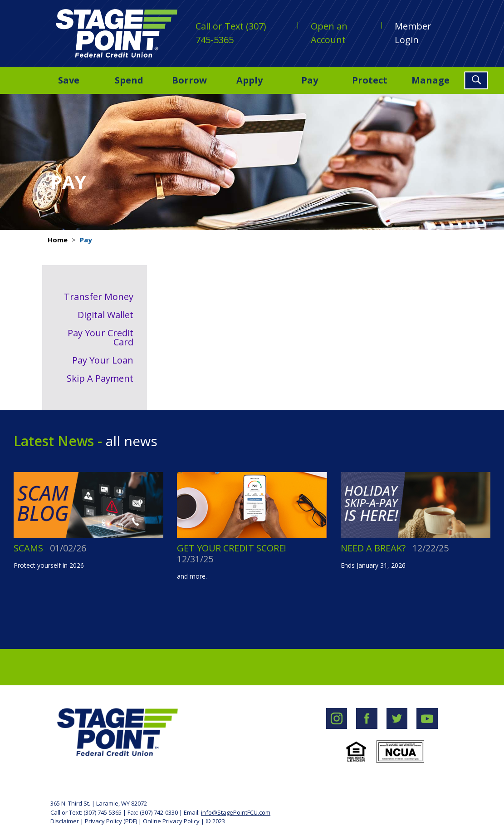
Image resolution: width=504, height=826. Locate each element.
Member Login (413, 33)
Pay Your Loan (103, 360)
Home (58, 240)
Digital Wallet (105, 315)
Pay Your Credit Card (100, 337)
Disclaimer (65, 821)
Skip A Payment (100, 378)
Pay (86, 240)
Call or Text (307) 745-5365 (231, 33)
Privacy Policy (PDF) (111, 821)
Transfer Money (99, 297)
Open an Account (329, 33)
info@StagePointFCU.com (236, 812)
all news (130, 441)
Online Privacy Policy (171, 821)
